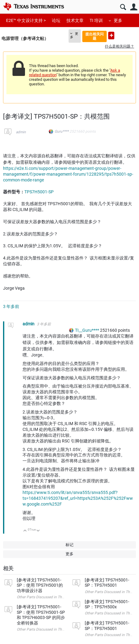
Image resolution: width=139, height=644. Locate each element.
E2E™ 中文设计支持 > (26, 20)
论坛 (56, 20)
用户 (134, 7)
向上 (25, 531)
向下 (38, 531)
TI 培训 (96, 20)
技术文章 (75, 20)
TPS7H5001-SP (39, 192)
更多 (118, 20)
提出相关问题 (94, 36)
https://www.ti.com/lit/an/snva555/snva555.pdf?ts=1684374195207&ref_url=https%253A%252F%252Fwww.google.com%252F (78, 498)
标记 (69, 545)
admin (21, 132)
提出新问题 (111, 36)
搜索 (123, 7)
